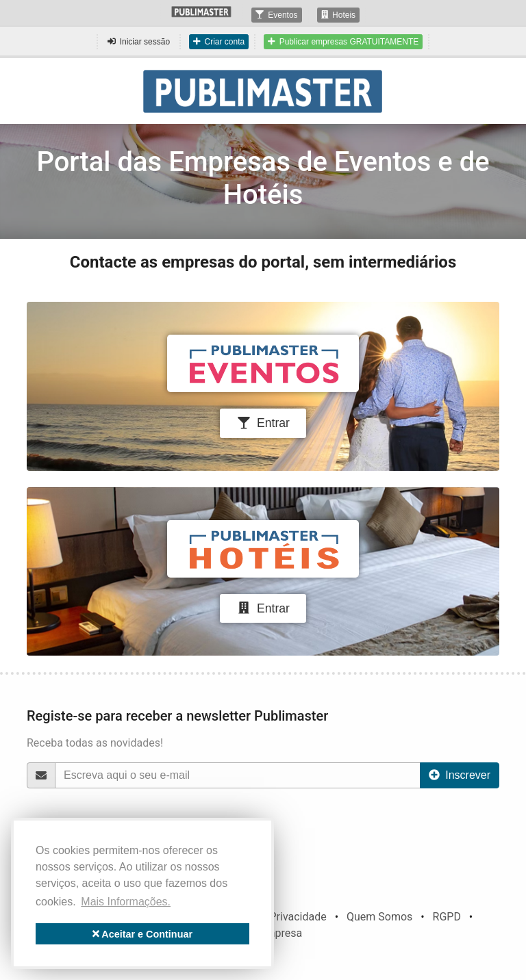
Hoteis (339, 15)
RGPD (447, 917)
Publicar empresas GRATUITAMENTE (343, 42)
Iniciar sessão (139, 42)
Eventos (276, 15)
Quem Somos (379, 917)
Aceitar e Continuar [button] (142, 934)
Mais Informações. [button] (126, 902)
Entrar (263, 423)
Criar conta (219, 42)
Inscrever (460, 775)
